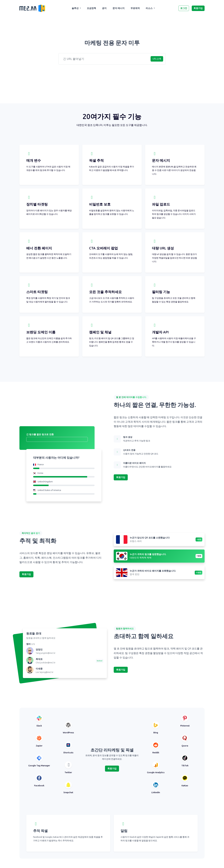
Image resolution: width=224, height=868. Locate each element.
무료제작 (135, 8)
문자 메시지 (119, 8)
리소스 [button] (149, 8)
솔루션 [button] (75, 8)
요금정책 (91, 8)
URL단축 (157, 59)
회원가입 (198, 8)
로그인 (184, 8)
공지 (104, 8)
